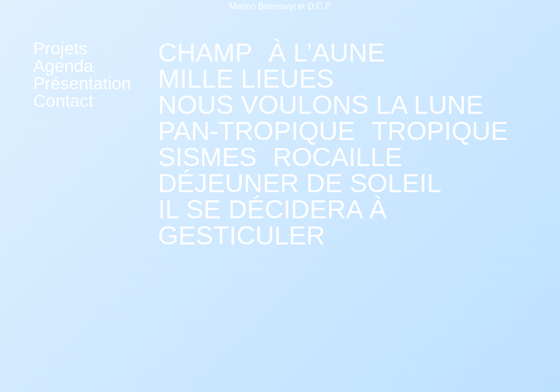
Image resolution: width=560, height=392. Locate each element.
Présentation (82, 83)
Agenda (63, 66)
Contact (63, 101)
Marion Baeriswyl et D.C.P (280, 6)
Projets (60, 48)
